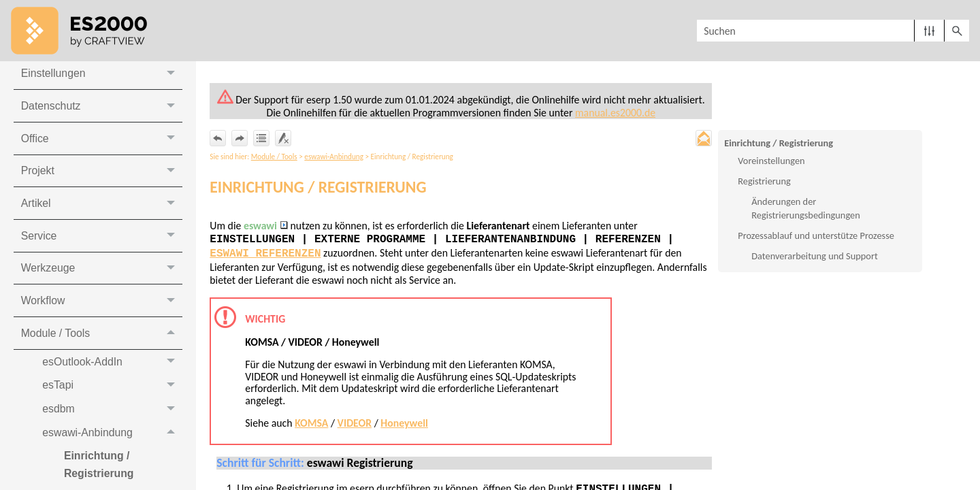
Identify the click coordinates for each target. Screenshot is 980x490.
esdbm (113, 413)
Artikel (102, 206)
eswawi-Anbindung (113, 437)
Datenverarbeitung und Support (815, 257)
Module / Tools (102, 337)
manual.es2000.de (617, 113)
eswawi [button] (267, 226)
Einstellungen (102, 75)
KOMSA (312, 424)
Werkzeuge (102, 271)
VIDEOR (356, 424)
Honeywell (407, 424)
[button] (929, 31)
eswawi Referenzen (266, 255)
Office (102, 141)
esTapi (113, 389)
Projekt (102, 173)
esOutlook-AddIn (113, 365)
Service (102, 239)
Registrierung (764, 182)
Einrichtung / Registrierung (779, 143)
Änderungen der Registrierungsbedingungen (806, 209)
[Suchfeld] (833, 31)
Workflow (102, 304)
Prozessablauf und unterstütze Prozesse (816, 236)
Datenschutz (102, 108)
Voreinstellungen (771, 161)
